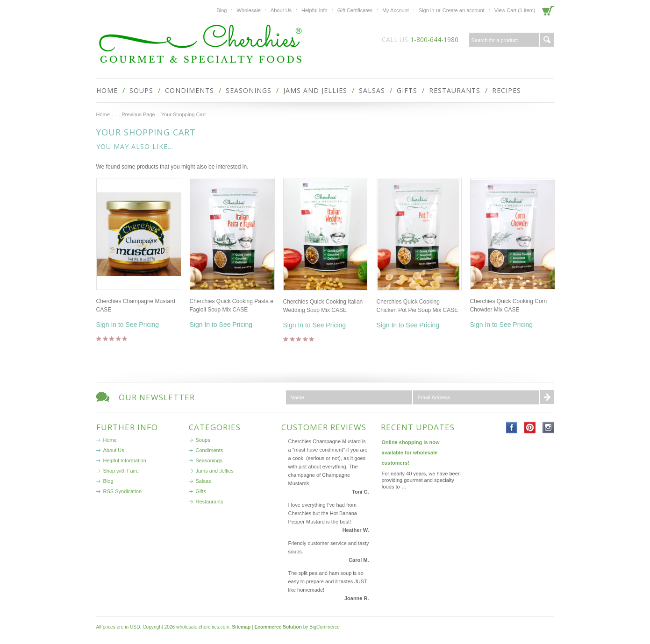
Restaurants (455, 90)
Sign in (427, 10)
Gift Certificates (355, 10)
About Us (281, 10)
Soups (141, 90)
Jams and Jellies (315, 90)
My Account (396, 10)
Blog (221, 10)
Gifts (407, 90)
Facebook (512, 428)
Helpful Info (314, 10)
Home (103, 114)
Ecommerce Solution (278, 627)
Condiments (189, 90)
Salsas (372, 90)
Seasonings (249, 90)
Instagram (548, 428)
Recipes (507, 90)
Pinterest (530, 428)
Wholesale (248, 10)
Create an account (464, 10)
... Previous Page (136, 114)
